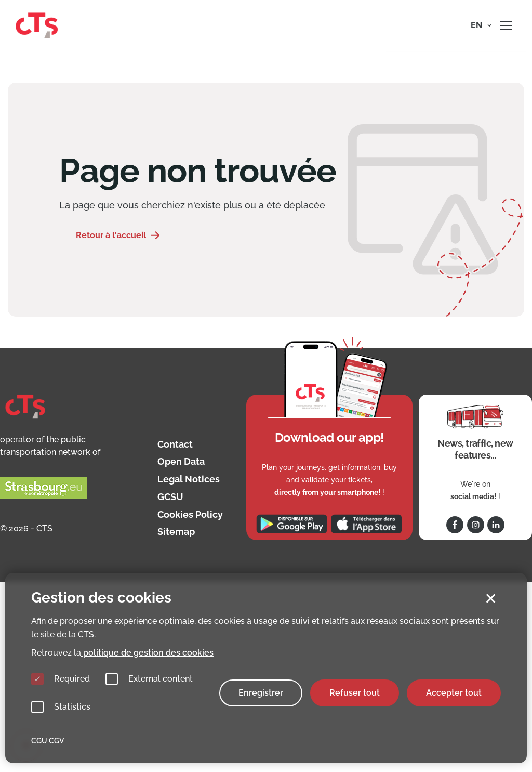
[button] (481, 25)
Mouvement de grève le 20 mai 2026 (449, 87)
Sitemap (176, 532)
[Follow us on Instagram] (476, 525)
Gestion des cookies (101, 598)
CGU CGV (48, 741)
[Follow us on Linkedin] (496, 525)
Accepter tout (454, 693)
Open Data (181, 461)
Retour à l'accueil (111, 235)
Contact (175, 444)
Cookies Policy (190, 514)
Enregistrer (261, 693)
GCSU (170, 497)
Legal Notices (189, 479)
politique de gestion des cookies (147, 653)
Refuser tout (355, 693)
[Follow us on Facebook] (455, 525)
